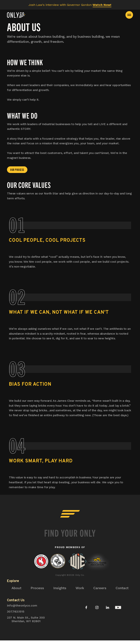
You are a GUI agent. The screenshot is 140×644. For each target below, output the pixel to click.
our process (17, 170)
